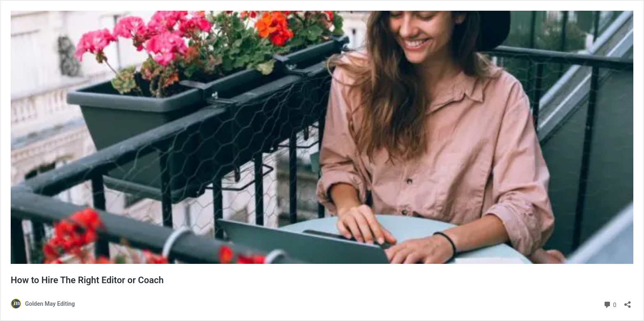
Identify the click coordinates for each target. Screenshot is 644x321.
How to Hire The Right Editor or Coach (87, 280)
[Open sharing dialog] (628, 302)
